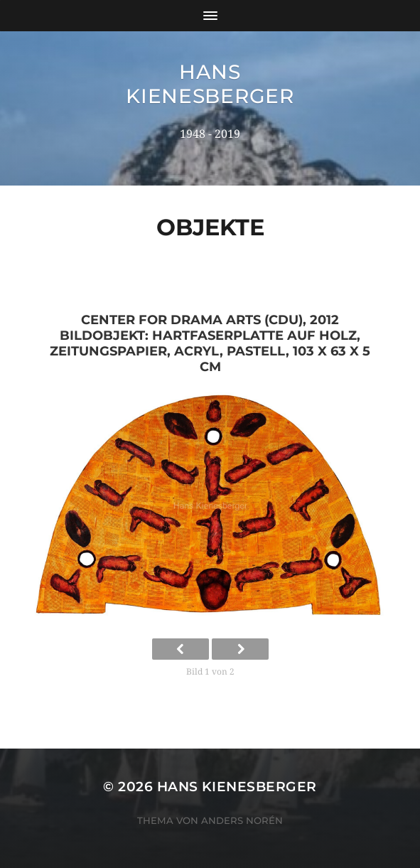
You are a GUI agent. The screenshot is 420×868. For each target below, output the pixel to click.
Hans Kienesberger (210, 84)
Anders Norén (242, 820)
